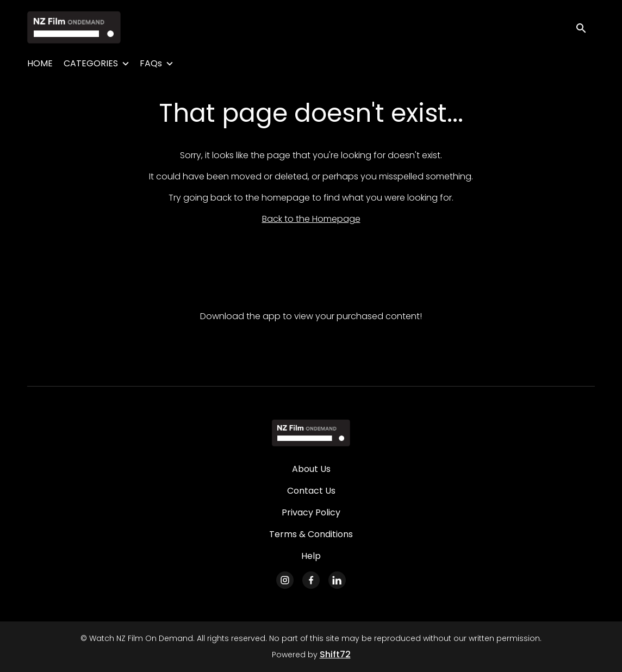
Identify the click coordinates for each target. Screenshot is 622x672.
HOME (40, 63)
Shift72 (335, 654)
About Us (311, 469)
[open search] (585, 27)
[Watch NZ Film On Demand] (311, 433)
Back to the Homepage (311, 219)
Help (311, 556)
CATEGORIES (91, 63)
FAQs (151, 63)
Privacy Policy (311, 512)
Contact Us (311, 491)
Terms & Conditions (311, 534)
